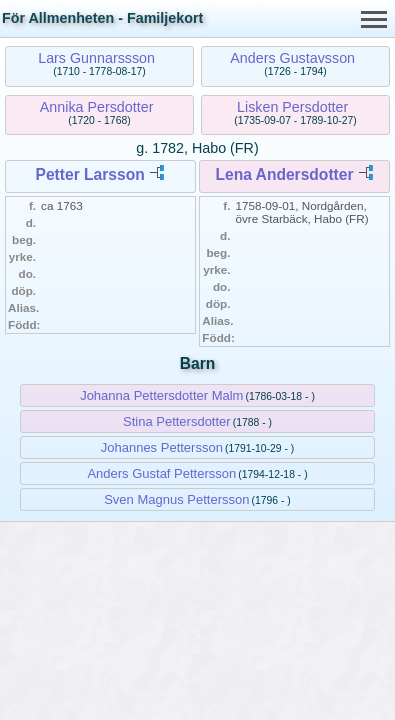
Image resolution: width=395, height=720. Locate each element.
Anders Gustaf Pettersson (161, 473)
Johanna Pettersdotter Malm (161, 395)
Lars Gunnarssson (96, 58)
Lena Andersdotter (284, 174)
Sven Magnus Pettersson (176, 499)
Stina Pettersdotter (177, 421)
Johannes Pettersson (162, 447)
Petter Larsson (90, 174)
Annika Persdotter (97, 107)
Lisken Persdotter (292, 107)
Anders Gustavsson (292, 58)
